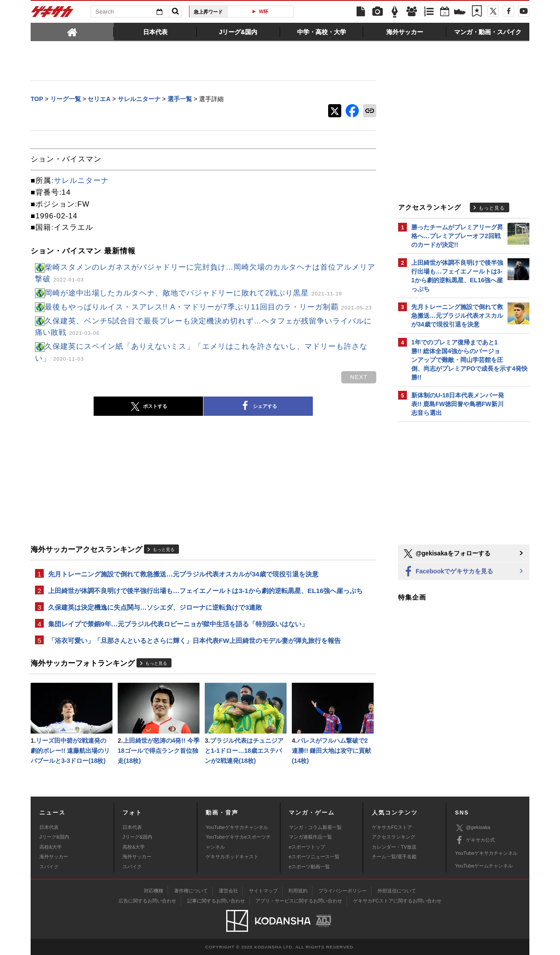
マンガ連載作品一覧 (310, 837)
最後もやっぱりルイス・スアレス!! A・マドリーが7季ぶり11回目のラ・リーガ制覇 (208, 307)
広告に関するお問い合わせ (147, 901)
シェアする (258, 406)
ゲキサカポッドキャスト (232, 857)
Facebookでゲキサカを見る (448, 572)
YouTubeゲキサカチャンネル (237, 827)
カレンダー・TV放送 (394, 847)
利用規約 (298, 891)
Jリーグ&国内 (54, 837)
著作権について (191, 891)
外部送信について (397, 891)
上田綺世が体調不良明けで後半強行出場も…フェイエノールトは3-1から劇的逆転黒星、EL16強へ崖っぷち (205, 591)
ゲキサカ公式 (475, 840)
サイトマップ (263, 891)
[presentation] (72, 32)
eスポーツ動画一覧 (309, 867)
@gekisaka (473, 828)
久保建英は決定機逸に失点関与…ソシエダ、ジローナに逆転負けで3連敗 (155, 607)
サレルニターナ (81, 181)
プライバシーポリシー (343, 891)
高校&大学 (51, 847)
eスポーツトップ (307, 847)
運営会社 (228, 891)
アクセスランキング (394, 837)
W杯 (264, 11)
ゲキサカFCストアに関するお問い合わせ (397, 901)
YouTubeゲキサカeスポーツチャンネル (238, 842)
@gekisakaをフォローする (446, 554)
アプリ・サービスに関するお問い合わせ (299, 901)
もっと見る (164, 549)
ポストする (148, 407)
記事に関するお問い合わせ (216, 901)
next (359, 377)
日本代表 (49, 827)
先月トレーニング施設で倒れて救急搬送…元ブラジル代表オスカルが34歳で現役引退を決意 (183, 574)
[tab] (72, 32)
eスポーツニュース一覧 (314, 857)
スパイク (49, 867)
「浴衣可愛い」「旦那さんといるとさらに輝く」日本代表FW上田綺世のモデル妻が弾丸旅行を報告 (194, 641)
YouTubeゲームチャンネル (484, 866)
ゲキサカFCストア (392, 827)
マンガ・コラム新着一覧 (315, 827)
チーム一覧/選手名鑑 (394, 857)
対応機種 (154, 891)
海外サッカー (54, 857)
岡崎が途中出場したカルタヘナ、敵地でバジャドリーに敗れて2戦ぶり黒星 (193, 293)
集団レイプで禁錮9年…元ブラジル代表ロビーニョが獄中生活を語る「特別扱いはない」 (178, 624)
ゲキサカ (52, 14)
